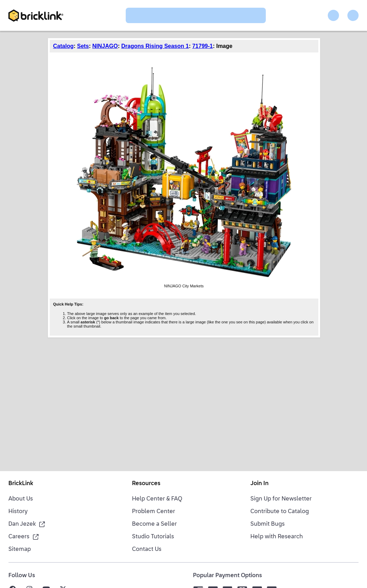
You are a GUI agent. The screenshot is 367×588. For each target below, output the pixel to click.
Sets (83, 46)
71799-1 (203, 46)
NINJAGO (105, 46)
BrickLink (21, 484)
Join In (259, 484)
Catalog (64, 46)
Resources (146, 484)
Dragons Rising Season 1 (155, 46)
